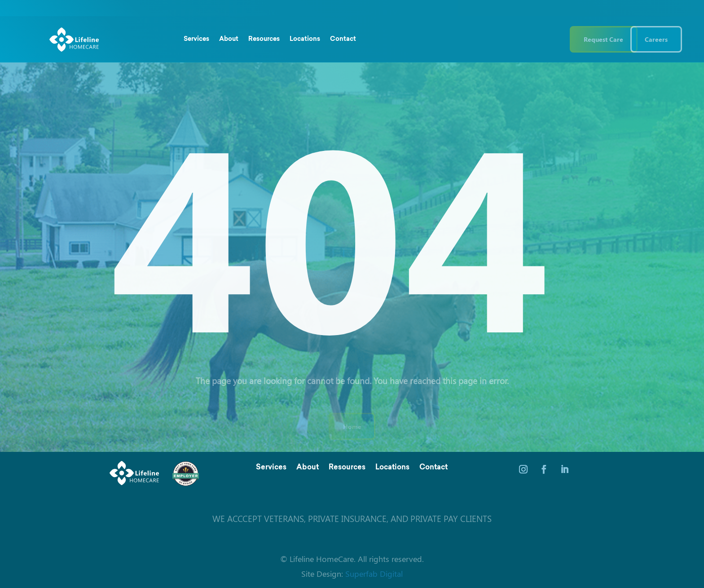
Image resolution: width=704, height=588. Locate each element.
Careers (656, 39)
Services (196, 40)
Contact (343, 40)
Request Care (603, 39)
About (229, 40)
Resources (264, 40)
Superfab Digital (374, 573)
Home (352, 426)
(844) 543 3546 (525, 39)
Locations (305, 40)
